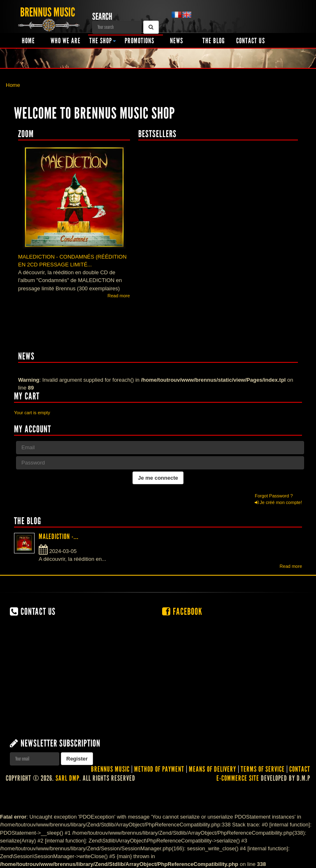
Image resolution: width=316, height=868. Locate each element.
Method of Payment (159, 769)
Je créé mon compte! (278, 502)
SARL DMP (67, 778)
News (177, 41)
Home (28, 41)
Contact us (251, 41)
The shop (103, 41)
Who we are (66, 41)
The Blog (214, 41)
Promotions (139, 41)
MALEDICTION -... (59, 537)
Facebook (182, 611)
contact (300, 769)
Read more (118, 296)
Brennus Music (110, 769)
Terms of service (263, 769)
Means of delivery (213, 769)
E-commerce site (238, 778)
